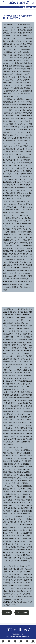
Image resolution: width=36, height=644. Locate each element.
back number (22, 613)
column (7, 613)
